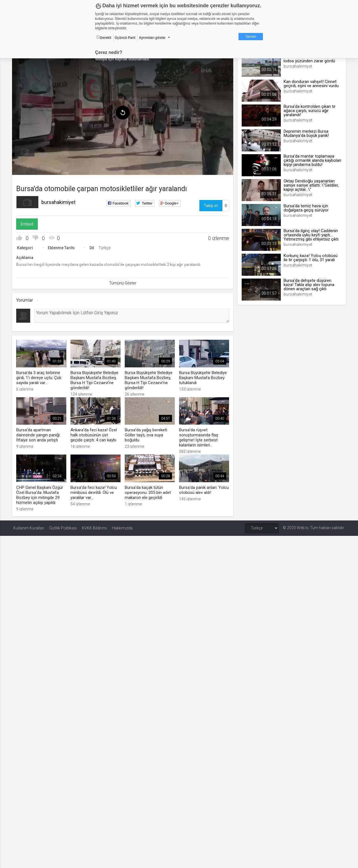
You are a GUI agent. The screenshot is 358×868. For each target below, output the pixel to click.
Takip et (210, 205)
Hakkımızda (122, 526)
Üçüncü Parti (125, 38)
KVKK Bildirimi (94, 526)
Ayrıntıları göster (152, 38)
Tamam (251, 37)
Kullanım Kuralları (29, 526)
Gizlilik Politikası (63, 526)
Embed (28, 223)
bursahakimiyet (60, 201)
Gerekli (104, 37)
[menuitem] (26, 150)
